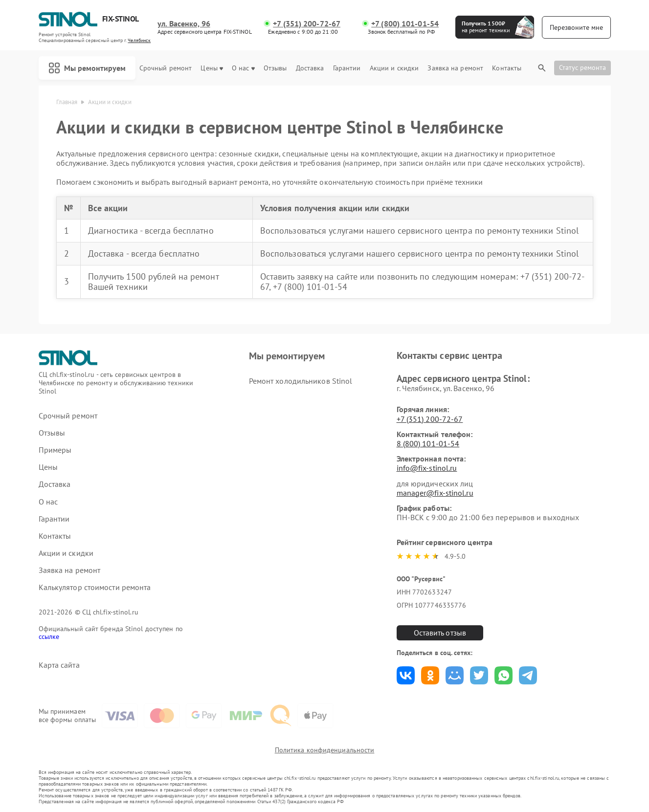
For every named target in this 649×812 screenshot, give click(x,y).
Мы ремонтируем (87, 68)
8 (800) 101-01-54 (428, 443)
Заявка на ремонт (455, 68)
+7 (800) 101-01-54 (405, 24)
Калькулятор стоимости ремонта (95, 587)
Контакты (507, 68)
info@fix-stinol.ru (427, 468)
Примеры (55, 450)
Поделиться (406, 675)
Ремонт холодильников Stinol (301, 381)
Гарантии (347, 68)
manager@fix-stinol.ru (435, 493)
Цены (212, 68)
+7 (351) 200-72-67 (307, 24)
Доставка (310, 68)
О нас (243, 68)
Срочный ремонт (166, 68)
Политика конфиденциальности (325, 750)
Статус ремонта (582, 67)
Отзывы (275, 68)
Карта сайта (59, 665)
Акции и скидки (394, 68)
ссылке (49, 636)
